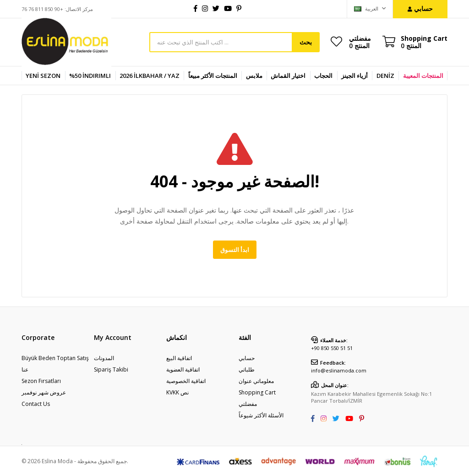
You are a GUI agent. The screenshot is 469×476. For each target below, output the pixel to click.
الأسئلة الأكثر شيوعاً (261, 415)
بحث (306, 42)
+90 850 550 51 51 (332, 348)
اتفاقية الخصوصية (186, 381)
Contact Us (36, 404)
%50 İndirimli (90, 76)
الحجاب (323, 76)
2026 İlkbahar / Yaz (150, 76)
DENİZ (385, 76)
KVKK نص (177, 392)
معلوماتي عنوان (256, 381)
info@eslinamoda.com (339, 370)
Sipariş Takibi (111, 369)
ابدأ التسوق (235, 250)
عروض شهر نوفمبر (44, 392)
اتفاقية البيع (179, 358)
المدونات (104, 358)
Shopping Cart (257, 392)
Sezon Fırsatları (41, 381)
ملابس (254, 76)
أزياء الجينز (354, 76)
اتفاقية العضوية (183, 369)
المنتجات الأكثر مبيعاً (213, 76)
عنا (25, 369)
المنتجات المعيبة (423, 76)
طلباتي (247, 369)
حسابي (247, 358)
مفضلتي (360, 42)
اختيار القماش (288, 76)
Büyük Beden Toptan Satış (55, 358)
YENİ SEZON (43, 76)
